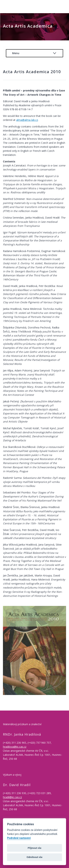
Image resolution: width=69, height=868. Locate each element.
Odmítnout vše (35, 857)
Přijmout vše (34, 848)
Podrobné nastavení (19, 838)
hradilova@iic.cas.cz (15, 747)
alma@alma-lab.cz (27, 120)
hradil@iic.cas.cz (12, 797)
